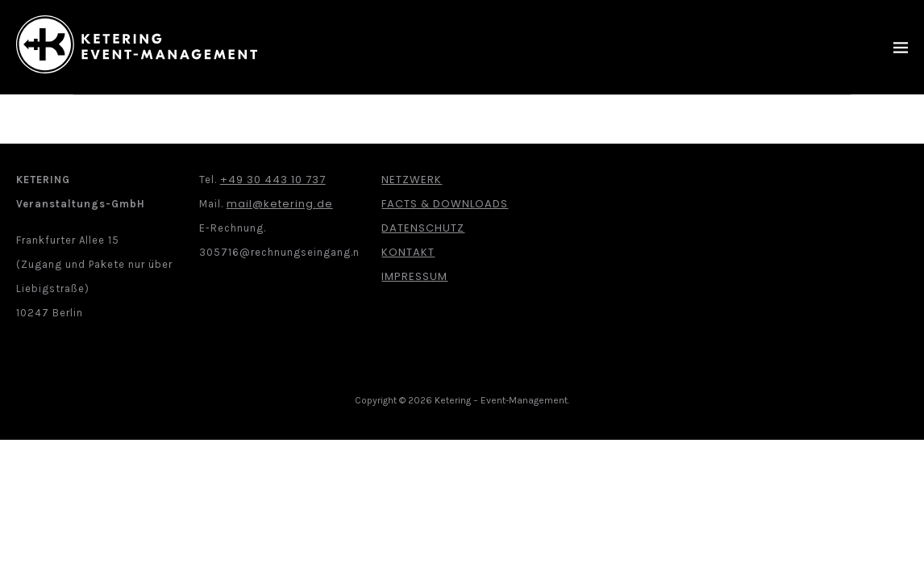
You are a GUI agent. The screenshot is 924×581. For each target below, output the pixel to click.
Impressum (414, 276)
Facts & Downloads (445, 204)
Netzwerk (412, 180)
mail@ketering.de (280, 204)
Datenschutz (423, 228)
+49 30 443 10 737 (273, 180)
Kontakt (408, 252)
